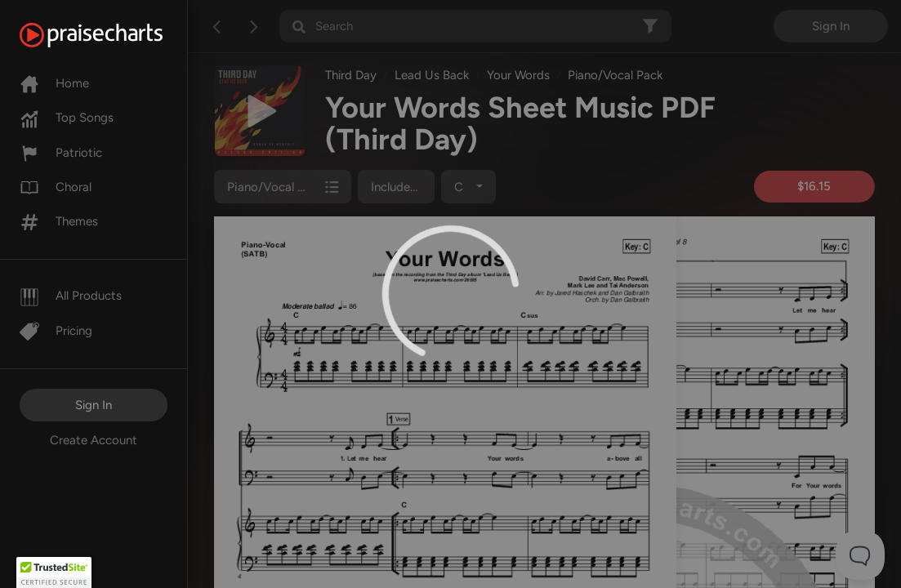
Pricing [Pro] (56, 331)
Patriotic (61, 153)
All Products (71, 296)
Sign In (94, 405)
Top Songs (67, 118)
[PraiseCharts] (112, 35)
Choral (56, 187)
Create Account (94, 440)
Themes (59, 221)
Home (54, 83)
